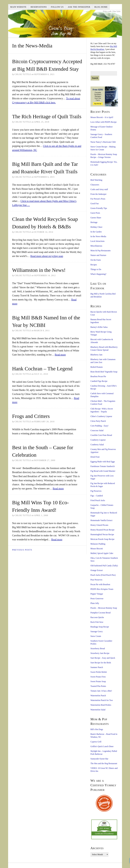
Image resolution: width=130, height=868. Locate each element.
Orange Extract (97, 570)
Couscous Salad (97, 430)
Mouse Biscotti (97, 549)
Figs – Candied (97, 496)
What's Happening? (98, 274)
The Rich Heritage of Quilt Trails (47, 116)
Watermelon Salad (98, 710)
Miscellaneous (96, 246)
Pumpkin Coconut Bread (101, 613)
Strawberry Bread (98, 648)
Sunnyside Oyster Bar (99, 759)
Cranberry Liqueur (98, 440)
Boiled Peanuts (97, 367)
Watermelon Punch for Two (102, 700)
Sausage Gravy (97, 631)
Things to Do (96, 269)
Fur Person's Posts (98, 199)
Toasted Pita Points (98, 686)
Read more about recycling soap (47, 256)
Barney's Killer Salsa (99, 327)
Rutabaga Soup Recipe (100, 627)
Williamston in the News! (39, 270)
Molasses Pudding (98, 544)
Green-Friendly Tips (99, 208)
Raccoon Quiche (97, 617)
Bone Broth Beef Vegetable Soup (104, 372)
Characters (95, 185)
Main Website (18, 7)
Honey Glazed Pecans (99, 525)
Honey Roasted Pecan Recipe (103, 530)
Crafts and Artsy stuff (99, 189)
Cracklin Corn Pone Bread (101, 435)
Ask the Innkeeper (79, 7)
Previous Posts (22, 550)
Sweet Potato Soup (98, 681)
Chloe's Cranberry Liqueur (101, 416)
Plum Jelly (95, 603)
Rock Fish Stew (97, 622)
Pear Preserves (96, 580)
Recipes (94, 265)
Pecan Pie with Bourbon (100, 584)
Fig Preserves (96, 491)
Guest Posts (95, 213)
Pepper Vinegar (97, 594)
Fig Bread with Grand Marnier (103, 471)
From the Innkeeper (99, 194)
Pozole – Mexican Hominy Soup (104, 608)
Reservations (39, 7)
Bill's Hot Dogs (97, 729)
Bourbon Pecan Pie (98, 376)
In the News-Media (98, 236)
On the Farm (96, 260)
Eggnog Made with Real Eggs (103, 462)
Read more (60, 355)
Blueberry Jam (96, 355)
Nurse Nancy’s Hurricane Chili (103, 142)
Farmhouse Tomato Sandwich (103, 466)
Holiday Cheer (96, 227)
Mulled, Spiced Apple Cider (102, 553)
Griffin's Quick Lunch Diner (102, 746)
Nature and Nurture (98, 255)
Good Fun (95, 203)
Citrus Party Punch (98, 421)
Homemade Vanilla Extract (101, 520)
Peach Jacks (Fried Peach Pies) (103, 575)
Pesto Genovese (97, 599)
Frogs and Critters (31, 416)
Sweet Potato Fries (98, 677)
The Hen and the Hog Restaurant (104, 763)
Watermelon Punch (98, 696)
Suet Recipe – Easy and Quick (103, 658)
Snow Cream (96, 636)
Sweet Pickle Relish (99, 672)
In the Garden (96, 232)
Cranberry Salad (97, 445)
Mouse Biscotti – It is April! (102, 117)
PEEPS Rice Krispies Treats (102, 589)
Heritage (94, 222)
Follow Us (57, 7)
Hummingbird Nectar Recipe (102, 534)
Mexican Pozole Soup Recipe (103, 539)
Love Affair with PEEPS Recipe (104, 122)
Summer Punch (97, 667)
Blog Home (101, 7)
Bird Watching (96, 180)
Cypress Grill (96, 742)
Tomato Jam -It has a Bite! (101, 691)
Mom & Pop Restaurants (101, 251)
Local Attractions (98, 241)
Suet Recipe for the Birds (101, 663)
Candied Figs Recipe (99, 381)
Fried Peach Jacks (98, 500)
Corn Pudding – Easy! (100, 426)
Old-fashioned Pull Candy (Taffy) (104, 566)
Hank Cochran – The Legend (42, 369)
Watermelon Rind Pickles (101, 705)
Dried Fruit (95, 457)
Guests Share (96, 218)
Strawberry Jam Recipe (100, 653)
